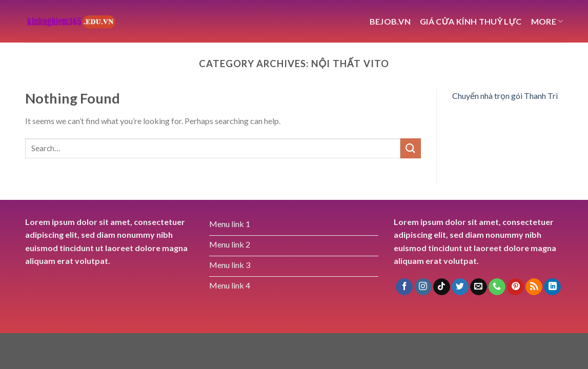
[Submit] (411, 148)
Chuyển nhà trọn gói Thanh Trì (505, 96)
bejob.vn (390, 21)
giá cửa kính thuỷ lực (471, 21)
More (547, 21)
